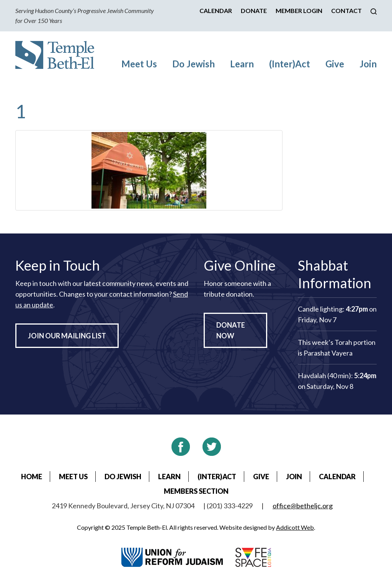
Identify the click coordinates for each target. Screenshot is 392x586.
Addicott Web (295, 527)
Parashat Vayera (328, 353)
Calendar (216, 11)
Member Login (299, 11)
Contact (346, 11)
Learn (242, 64)
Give (335, 64)
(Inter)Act (290, 64)
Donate (254, 11)
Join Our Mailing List (67, 336)
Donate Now (231, 330)
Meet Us (139, 64)
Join (368, 64)
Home (32, 477)
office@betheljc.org (303, 506)
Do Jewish (194, 64)
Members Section (196, 491)
